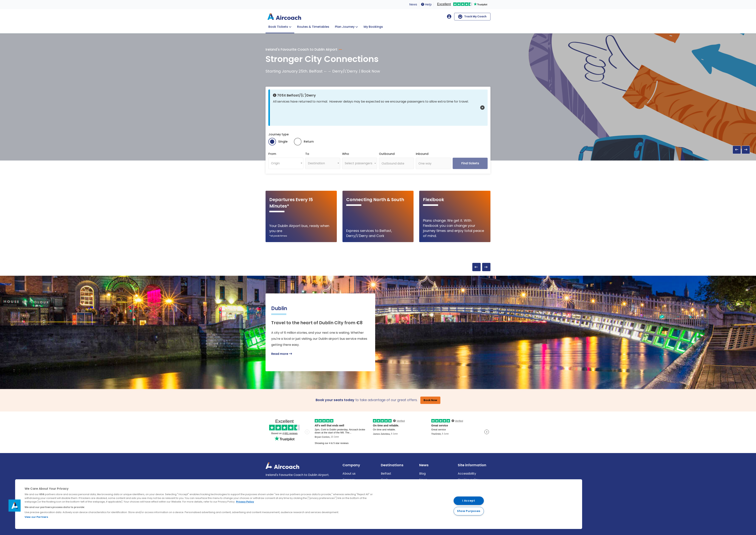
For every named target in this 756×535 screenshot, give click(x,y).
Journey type (278, 134)
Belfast (386, 474)
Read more (282, 354)
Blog (422, 474)
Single (283, 142)
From (272, 154)
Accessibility (467, 474)
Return (309, 142)
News (413, 4)
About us (349, 474)
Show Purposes (469, 511)
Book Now (430, 400)
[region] (299, 504)
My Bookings (373, 27)
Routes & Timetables (313, 27)
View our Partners (36, 517)
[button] (482, 108)
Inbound (422, 154)
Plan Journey (345, 27)
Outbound (387, 154)
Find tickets (470, 163)
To (307, 154)
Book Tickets (278, 27)
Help (426, 4)
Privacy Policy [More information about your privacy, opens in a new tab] (245, 502)
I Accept (469, 501)
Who (346, 154)
